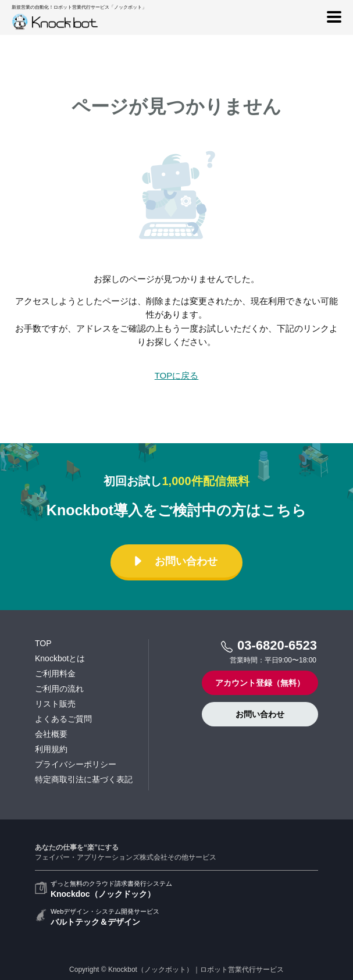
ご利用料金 (55, 673)
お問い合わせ (174, 561)
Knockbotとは (60, 658)
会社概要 (51, 734)
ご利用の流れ (59, 689)
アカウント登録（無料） (260, 683)
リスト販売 (55, 704)
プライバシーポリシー (76, 764)
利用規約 (51, 749)
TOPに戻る (177, 375)
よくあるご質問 (63, 719)
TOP (43, 643)
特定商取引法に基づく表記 (84, 779)
